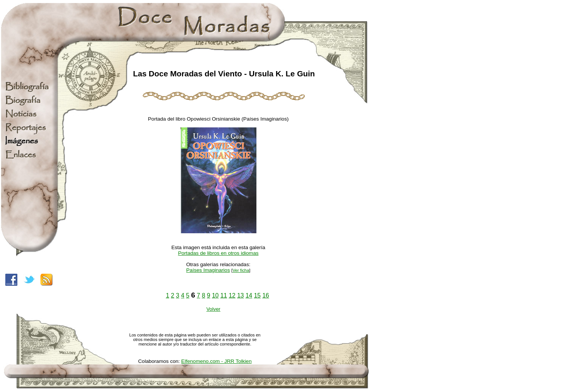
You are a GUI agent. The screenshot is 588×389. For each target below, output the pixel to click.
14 (249, 295)
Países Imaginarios (208, 270)
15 (257, 295)
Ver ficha (241, 270)
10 (215, 295)
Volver (213, 309)
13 (241, 295)
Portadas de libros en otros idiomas (218, 253)
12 (232, 295)
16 (266, 295)
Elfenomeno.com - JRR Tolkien (216, 361)
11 (224, 295)
